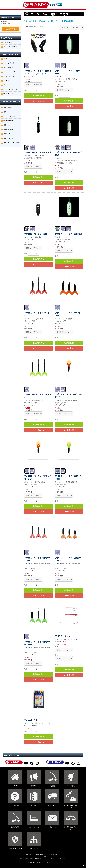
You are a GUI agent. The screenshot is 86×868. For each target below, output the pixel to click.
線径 (57, 647)
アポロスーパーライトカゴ (36, 234)
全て (26, 21)
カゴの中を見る (11, 29)
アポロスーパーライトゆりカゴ (38, 152)
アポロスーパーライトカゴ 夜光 (69, 234)
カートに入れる (38, 101)
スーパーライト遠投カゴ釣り (63, 21)
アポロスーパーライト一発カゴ (38, 71)
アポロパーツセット (33, 720)
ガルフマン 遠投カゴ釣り (39, 21)
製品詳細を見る (38, 96)
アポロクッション (63, 636)
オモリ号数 (28, 81)
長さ (57, 655)
